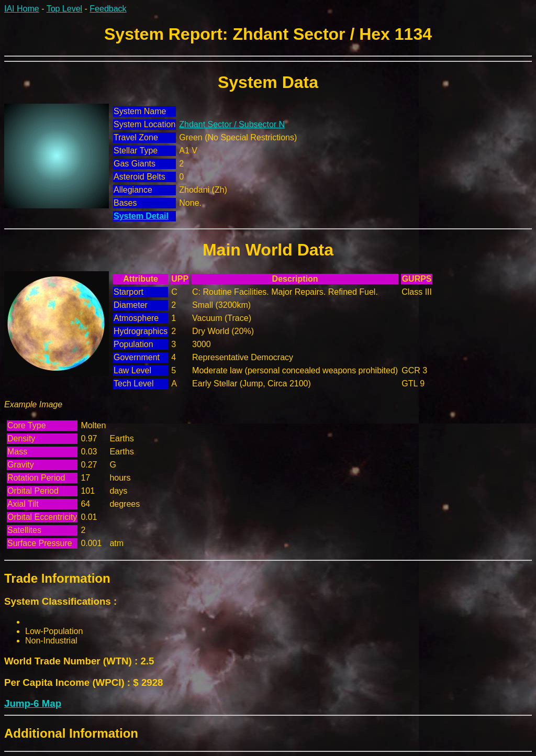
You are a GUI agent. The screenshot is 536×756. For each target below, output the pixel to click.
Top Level (65, 9)
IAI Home (22, 9)
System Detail (141, 216)
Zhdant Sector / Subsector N (232, 124)
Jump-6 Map (33, 703)
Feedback (108, 9)
